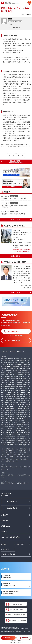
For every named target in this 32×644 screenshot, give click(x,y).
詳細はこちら (15, 256)
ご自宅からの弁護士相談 (8, 554)
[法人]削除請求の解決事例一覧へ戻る (16, 162)
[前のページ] (9, 155)
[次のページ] (23, 155)
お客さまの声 (5, 549)
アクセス (4, 532)
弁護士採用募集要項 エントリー (9, 584)
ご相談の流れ (5, 526)
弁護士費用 (5, 520)
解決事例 (4, 544)
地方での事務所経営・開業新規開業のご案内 (11, 593)
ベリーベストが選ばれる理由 (10, 537)
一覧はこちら (15, 219)
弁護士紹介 (5, 515)
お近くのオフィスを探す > (16, 642)
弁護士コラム (20, 544)
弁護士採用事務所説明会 (7, 576)
